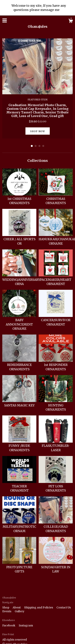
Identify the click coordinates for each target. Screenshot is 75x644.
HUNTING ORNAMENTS (56, 405)
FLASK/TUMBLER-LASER (56, 446)
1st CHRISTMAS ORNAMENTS (19, 199)
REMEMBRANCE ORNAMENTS (19, 365)
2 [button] (36, 146)
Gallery (20, 611)
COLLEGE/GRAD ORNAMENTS (56, 527)
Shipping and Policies (39, 607)
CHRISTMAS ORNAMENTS (56, 199)
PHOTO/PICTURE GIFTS (19, 567)
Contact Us (64, 607)
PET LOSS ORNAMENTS (56, 486)
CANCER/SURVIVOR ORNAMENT (56, 320)
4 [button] (43, 146)
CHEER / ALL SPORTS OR (19, 239)
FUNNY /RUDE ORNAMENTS (19, 446)
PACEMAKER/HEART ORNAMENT (56, 280)
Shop (6, 607)
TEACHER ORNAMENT (19, 486)
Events (7, 611)
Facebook (9, 625)
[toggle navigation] (5, 20)
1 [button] (32, 146)
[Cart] (71, 21)
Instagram (26, 625)
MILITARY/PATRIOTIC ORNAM (19, 527)
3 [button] (39, 146)
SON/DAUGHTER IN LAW (56, 567)
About (17, 607)
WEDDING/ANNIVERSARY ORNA (21, 280)
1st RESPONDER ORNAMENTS (56, 365)
